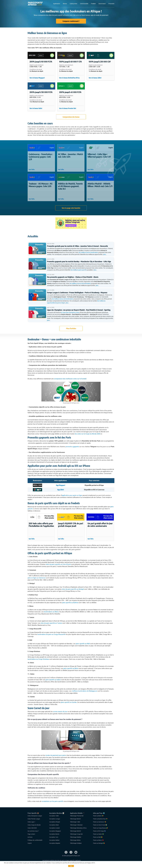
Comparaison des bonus (71, 117)
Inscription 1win (54, 837)
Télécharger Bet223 (75, 831)
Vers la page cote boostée (71, 208)
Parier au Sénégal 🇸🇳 (99, 843)
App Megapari (61, 485)
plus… (105, 254)
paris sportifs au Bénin (71, 668)
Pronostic (111, 4)
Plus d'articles (71, 328)
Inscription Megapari (55, 831)
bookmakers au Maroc (52, 612)
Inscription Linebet (54, 828)
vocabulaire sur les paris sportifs (53, 801)
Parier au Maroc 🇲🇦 (98, 840)
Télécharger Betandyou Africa (78, 828)
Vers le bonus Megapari (37, 78)
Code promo (73, 4)
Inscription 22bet (54, 825)
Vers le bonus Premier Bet (68, 108)
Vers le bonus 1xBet (36, 108)
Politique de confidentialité (35, 840)
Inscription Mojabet (55, 843)
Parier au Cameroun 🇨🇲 (99, 822)
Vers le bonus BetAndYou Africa (69, 78)
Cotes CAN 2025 (32, 828)
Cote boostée (84, 4)
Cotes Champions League (35, 816)
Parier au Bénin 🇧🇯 (98, 816)
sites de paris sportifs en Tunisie (51, 623)
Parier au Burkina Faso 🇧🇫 (100, 819)
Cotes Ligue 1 (31, 822)
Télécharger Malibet (76, 837)
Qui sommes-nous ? (33, 831)
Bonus (65, 4)
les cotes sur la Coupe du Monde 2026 (87, 434)
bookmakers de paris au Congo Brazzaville (51, 634)
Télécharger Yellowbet (76, 825)
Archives (30, 837)
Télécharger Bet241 (75, 819)
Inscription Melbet (54, 840)
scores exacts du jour (60, 712)
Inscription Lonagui (55, 819)
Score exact (102, 4)
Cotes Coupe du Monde (34, 825)
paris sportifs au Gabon (53, 680)
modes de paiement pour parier (56, 755)
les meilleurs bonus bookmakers (89, 252)
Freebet (93, 4)
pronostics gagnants (72, 447)
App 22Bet (61, 490)
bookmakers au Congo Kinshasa (38, 659)
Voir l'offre (32, 169)
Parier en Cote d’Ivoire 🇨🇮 (100, 825)
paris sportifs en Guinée (69, 702)
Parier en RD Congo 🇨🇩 (99, 831)
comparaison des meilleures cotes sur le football (70, 379)
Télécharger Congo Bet (76, 834)
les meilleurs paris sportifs (79, 270)
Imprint (30, 843)
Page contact (31, 834)
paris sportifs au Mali (83, 644)
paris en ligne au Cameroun (37, 578)
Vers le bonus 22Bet (95, 78)
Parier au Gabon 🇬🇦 (98, 834)
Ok (71, 866)
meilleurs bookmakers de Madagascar (84, 691)
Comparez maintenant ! (71, 21)
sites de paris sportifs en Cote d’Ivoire (58, 564)
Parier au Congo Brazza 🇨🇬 (100, 828)
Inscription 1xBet (54, 816)
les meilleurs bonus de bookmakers (80, 283)
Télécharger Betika (75, 840)
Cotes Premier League (34, 819)
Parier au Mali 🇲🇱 (98, 837)
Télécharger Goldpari (76, 843)
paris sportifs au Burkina (70, 603)
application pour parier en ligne (72, 495)
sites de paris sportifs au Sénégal (73, 589)
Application (57, 4)
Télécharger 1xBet (75, 822)
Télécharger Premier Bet (77, 816)
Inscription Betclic (54, 834)
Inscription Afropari (55, 822)
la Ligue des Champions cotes (70, 312)
